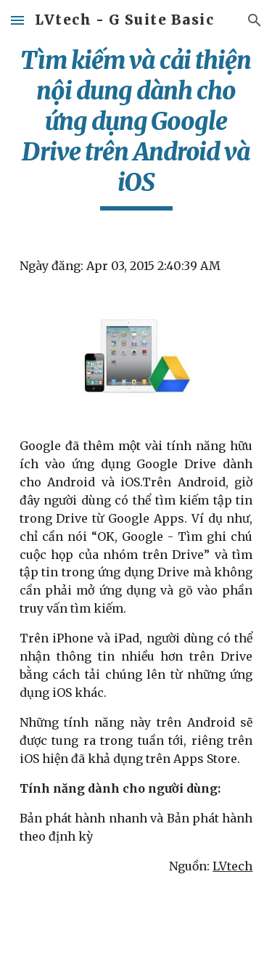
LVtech (232, 866)
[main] (136, 128)
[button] (17, 20)
